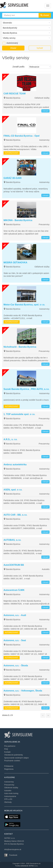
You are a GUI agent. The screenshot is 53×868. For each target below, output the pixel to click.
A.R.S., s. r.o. (10, 439)
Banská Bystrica (12, 98)
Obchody (8, 802)
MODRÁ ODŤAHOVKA (15, 263)
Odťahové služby (42, 98)
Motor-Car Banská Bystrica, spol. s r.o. (24, 305)
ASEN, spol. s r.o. (13, 490)
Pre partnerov (10, 746)
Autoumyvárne (10, 796)
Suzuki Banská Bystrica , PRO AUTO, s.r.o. (26, 389)
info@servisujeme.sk (13, 849)
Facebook (13, 855)
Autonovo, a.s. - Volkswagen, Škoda (23, 691)
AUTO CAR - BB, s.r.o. (15, 515)
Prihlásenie (9, 766)
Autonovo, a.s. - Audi (15, 615)
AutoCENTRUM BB (14, 565)
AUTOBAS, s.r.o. (12, 540)
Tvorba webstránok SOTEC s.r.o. (26, 866)
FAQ (6, 749)
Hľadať (45, 15)
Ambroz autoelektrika (15, 465)
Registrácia (9, 769)
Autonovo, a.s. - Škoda (16, 666)
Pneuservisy (44, 224)
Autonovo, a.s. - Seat (15, 640)
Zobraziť (45, 111)
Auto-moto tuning (11, 793)
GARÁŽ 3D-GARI (13, 178)
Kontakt (7, 752)
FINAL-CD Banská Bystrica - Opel (21, 136)
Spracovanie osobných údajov (16, 758)
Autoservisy (44, 140)
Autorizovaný (8, 43)
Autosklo (46, 569)
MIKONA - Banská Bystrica (18, 220)
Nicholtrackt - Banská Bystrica (20, 347)
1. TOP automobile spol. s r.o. (19, 414)
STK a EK (8, 799)
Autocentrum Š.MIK (14, 590)
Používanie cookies (12, 761)
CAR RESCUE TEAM (15, 94)
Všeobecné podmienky (14, 755)
